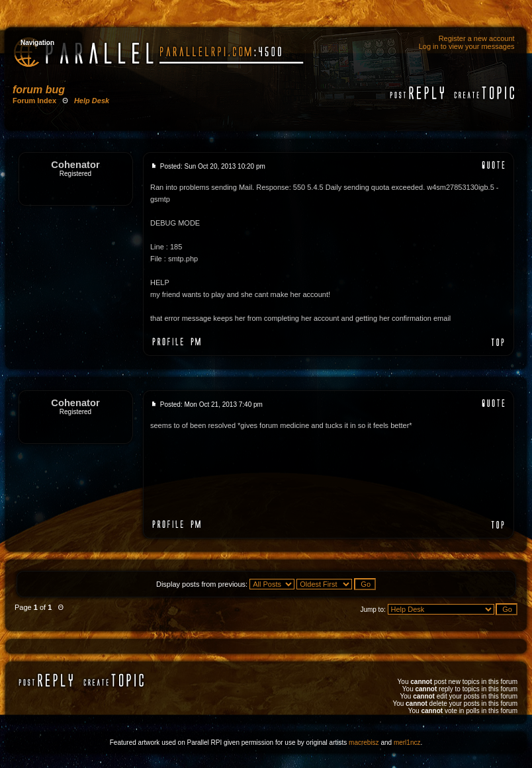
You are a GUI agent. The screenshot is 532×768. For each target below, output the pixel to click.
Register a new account (477, 38)
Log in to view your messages (467, 46)
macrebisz (364, 743)
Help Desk (92, 101)
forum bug (39, 90)
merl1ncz (407, 743)
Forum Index (34, 101)
